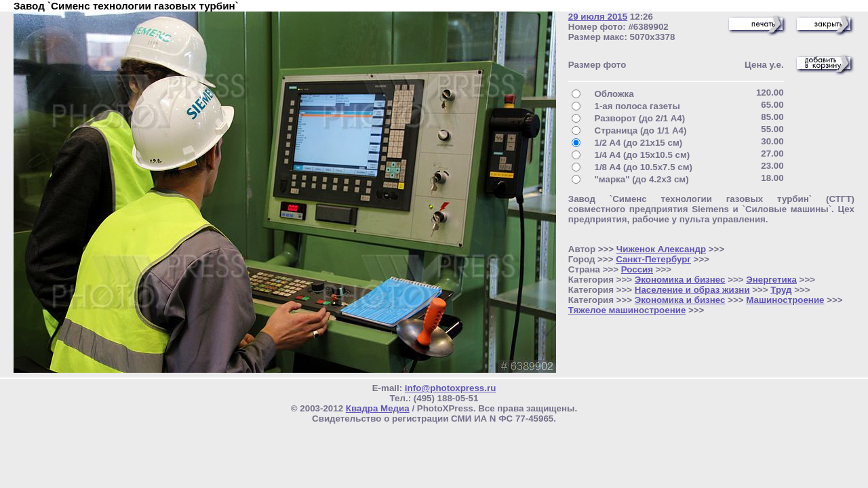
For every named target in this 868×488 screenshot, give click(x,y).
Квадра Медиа (378, 408)
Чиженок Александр (661, 249)
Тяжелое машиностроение (627, 310)
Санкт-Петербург (653, 259)
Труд (781, 290)
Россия (637, 269)
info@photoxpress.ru (450, 388)
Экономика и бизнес (680, 280)
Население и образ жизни (692, 290)
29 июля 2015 (598, 17)
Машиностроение (785, 300)
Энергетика (771, 280)
